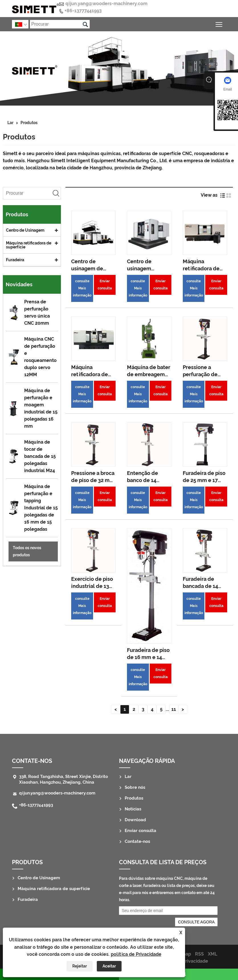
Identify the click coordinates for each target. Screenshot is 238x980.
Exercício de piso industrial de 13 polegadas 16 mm (93, 586)
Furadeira (15, 260)
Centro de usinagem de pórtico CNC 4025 (93, 268)
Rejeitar (80, 966)
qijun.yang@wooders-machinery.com (106, 4)
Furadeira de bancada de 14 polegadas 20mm (204, 586)
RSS (199, 954)
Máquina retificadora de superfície (29, 245)
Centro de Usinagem (25, 230)
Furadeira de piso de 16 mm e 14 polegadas (148, 657)
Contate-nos (32, 761)
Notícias (133, 809)
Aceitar (109, 966)
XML (213, 954)
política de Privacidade (136, 954)
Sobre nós (135, 787)
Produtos (29, 123)
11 (174, 709)
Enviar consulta (105, 285)
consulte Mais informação (82, 288)
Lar (10, 123)
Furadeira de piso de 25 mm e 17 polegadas (204, 480)
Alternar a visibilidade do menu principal (219, 23)
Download (135, 820)
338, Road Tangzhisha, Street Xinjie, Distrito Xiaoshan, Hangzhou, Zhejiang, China (63, 779)
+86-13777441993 (83, 11)
